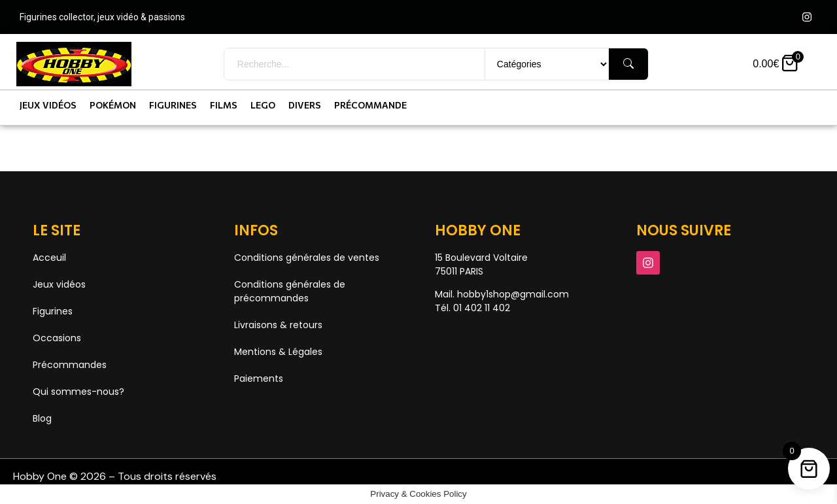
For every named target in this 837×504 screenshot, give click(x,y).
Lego (263, 105)
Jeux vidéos (48, 105)
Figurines (173, 105)
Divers (305, 105)
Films (224, 105)
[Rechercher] (628, 64)
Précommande (370, 105)
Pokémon (113, 105)
